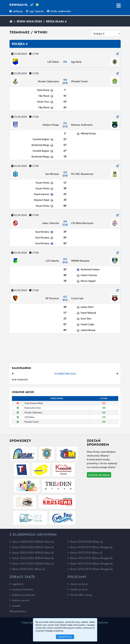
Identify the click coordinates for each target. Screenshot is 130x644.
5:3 (104, 417)
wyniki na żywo (77, 589)
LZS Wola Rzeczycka (82, 223)
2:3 (104, 422)
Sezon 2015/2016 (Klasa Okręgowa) (90, 564)
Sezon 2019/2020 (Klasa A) (85, 542)
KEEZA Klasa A (56, 21)
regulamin (17, 584)
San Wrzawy (52, 174)
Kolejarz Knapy (51, 125)
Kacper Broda (43, 183)
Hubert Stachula (89, 275)
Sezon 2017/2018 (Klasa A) (85, 553)
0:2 (104, 412)
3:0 (104, 408)
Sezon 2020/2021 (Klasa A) (27, 569)
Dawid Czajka (87, 324)
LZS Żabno (53, 62)
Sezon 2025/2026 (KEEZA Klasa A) (32, 542)
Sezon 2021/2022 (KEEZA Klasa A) (31, 564)
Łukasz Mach (87, 307)
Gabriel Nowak (88, 330)
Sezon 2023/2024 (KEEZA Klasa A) (32, 553)
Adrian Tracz (43, 102)
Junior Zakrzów (51, 223)
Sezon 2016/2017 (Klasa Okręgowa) (90, 558)
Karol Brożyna (42, 232)
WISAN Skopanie (80, 261)
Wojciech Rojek (42, 200)
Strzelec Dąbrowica (48, 81)
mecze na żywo (78, 584)
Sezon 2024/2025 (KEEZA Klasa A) (32, 547)
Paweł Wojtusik (88, 313)
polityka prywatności (22, 595)
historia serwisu (20, 600)
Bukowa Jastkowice (82, 125)
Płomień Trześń (79, 81)
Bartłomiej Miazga (40, 145)
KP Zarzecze (52, 298)
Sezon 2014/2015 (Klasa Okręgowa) (90, 569)
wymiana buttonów (21, 589)
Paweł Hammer (42, 194)
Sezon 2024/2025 (29, 21)
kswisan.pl (19, 5)
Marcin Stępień (88, 281)
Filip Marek (44, 96)
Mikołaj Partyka (88, 133)
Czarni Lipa (77, 298)
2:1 (104, 403)
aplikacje (16, 11)
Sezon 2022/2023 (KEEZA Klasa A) (32, 558)
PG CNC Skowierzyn (82, 174)
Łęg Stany (76, 62)
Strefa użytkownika (59, 11)
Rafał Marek (43, 90)
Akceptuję (65, 637)
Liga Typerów (35, 11)
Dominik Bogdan (41, 139)
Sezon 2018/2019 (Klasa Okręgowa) (90, 547)
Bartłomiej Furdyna (90, 269)
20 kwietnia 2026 (65, 374)
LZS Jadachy (52, 261)
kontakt (15, 606)
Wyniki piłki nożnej (80, 595)
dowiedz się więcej (99, 475)
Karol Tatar (86, 319)
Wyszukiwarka (18, 611)
